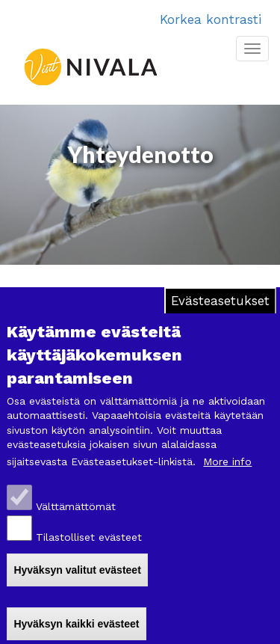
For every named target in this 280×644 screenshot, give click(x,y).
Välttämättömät (76, 515)
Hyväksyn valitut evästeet (77, 577)
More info (227, 470)
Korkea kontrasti (211, 19)
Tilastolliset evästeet (89, 545)
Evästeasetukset (220, 309)
